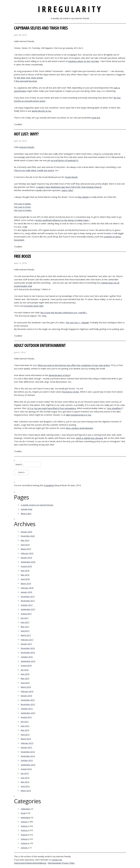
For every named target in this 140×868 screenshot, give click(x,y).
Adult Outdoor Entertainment (40, 345)
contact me (57, 860)
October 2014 (27, 760)
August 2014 (26, 769)
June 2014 (25, 778)
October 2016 (27, 657)
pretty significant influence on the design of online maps (62, 220)
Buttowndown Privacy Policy (61, 863)
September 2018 (28, 562)
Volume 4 (25, 835)
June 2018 (25, 571)
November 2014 (28, 756)
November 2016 (28, 652)
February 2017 (27, 640)
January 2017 (26, 644)
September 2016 (28, 661)
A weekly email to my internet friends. (37, 505)
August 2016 (26, 665)
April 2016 (25, 683)
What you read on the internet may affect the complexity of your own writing (74, 365)
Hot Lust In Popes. (23, 210)
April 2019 (25, 545)
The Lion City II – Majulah (77, 322)
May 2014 (25, 782)
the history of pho (71, 392)
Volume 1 (25, 822)
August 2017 (26, 614)
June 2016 (25, 674)
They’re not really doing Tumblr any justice (34, 170)
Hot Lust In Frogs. (22, 207)
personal (24, 81)
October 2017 (27, 605)
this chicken (83, 197)
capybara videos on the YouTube (83, 61)
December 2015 (28, 700)
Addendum (26, 809)
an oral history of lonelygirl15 (65, 160)
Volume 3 (25, 830)
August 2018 (26, 566)
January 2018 (26, 592)
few (17, 81)
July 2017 (25, 618)
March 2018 (26, 583)
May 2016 (25, 678)
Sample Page (27, 509)
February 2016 (27, 691)
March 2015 (26, 739)
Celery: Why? (67, 190)
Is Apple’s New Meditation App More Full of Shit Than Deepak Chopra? (69, 187)
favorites (33, 81)
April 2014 (25, 786)
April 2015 (25, 735)
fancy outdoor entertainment (80, 428)
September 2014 (28, 765)
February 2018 (27, 588)
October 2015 (27, 709)
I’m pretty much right (33, 306)
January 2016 (26, 696)
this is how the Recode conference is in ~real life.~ (64, 313)
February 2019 (27, 553)
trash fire (96, 118)
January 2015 (26, 747)
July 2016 (25, 670)
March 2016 (26, 687)
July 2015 (25, 722)
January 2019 (26, 558)
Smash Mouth (71, 177)
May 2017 (25, 627)
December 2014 (28, 752)
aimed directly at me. (42, 111)
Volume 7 (25, 848)
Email (23, 813)
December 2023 (28, 536)
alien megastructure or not (79, 415)
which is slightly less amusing (90, 438)
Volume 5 (25, 839)
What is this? (26, 514)
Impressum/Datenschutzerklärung (30, 863)
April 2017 (25, 631)
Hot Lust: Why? (26, 134)
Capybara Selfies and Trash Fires (41, 28)
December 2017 (28, 596)
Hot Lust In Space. (23, 204)
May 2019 (25, 540)
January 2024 (26, 532)
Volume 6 (25, 843)
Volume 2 (25, 826)
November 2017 (28, 601)
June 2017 (25, 622)
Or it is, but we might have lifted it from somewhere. (52, 408)
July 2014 (25, 773)
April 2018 (25, 579)
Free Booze (22, 256)
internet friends (27, 147)
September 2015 (28, 713)
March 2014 (26, 791)
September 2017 (28, 609)
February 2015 (27, 743)
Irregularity (70, 9)
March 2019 (26, 549)
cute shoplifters (114, 408)
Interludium (26, 817)
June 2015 (25, 726)
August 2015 (26, 717)
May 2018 (25, 575)
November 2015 (28, 704)
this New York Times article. (30, 78)
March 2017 (26, 635)
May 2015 (25, 730)
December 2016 (28, 648)
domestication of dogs (59, 375)
